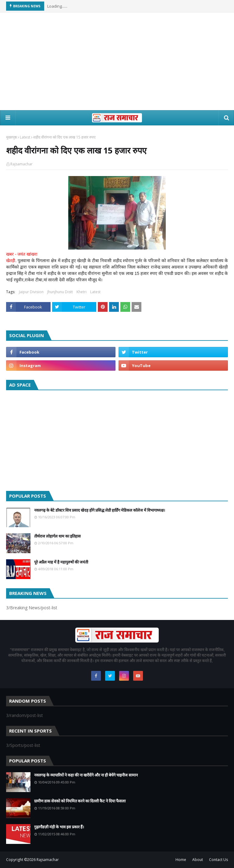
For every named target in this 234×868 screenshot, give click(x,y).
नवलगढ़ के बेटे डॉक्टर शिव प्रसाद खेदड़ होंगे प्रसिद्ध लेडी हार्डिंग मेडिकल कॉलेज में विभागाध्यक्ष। (100, 510)
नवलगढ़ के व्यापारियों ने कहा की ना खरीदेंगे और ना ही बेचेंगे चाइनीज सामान (86, 775)
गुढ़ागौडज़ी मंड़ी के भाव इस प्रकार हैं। (59, 827)
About (198, 860)
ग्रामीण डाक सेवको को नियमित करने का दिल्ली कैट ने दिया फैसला (80, 801)
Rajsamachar (21, 164)
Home (181, 860)
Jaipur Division (31, 292)
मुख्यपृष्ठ (11, 137)
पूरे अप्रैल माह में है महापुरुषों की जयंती (61, 562)
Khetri (82, 292)
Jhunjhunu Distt (60, 292)
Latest (25, 137)
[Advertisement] (117, 61)
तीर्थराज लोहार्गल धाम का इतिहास (57, 536)
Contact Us (218, 860)
